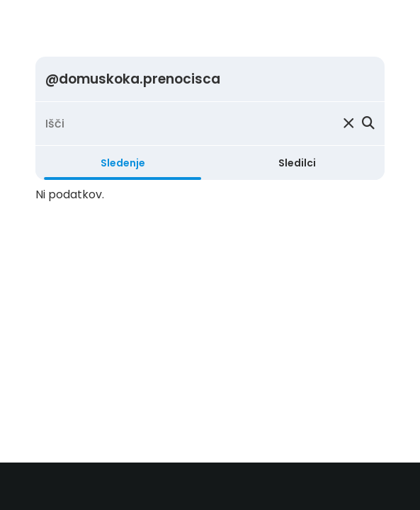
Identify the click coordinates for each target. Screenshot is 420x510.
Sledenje (123, 163)
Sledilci (297, 163)
